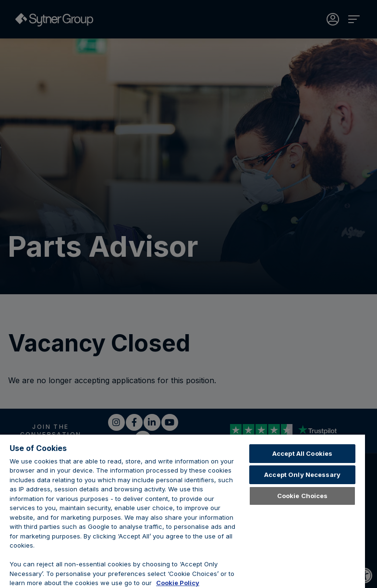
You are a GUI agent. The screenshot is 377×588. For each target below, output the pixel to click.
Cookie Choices (303, 496)
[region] (182, 511)
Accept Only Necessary (302, 475)
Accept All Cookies (302, 453)
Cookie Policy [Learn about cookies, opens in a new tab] (178, 583)
